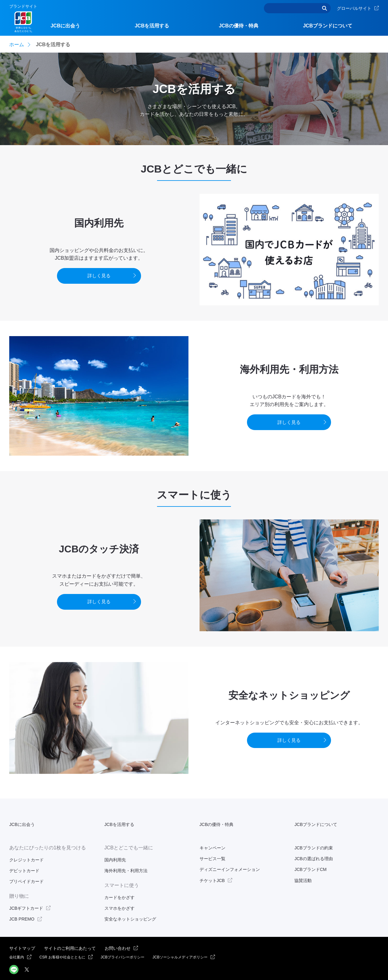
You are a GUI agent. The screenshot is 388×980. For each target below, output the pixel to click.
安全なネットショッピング (130, 904)
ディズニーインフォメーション (230, 855)
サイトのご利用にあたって (70, 933)
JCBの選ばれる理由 (313, 844)
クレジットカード (26, 845)
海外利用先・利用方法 (126, 856)
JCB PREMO (22, 904)
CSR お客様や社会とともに (62, 942)
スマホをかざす (119, 893)
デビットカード (24, 856)
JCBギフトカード (26, 893)
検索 (325, 8)
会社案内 (17, 942)
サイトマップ (22, 933)
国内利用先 (115, 845)
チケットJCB (212, 865)
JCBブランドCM (310, 855)
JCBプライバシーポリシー (123, 942)
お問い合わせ (118, 933)
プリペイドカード (26, 867)
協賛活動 (303, 865)
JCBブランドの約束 (313, 833)
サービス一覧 (212, 844)
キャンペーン (212, 833)
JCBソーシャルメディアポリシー (180, 942)
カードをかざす (119, 882)
